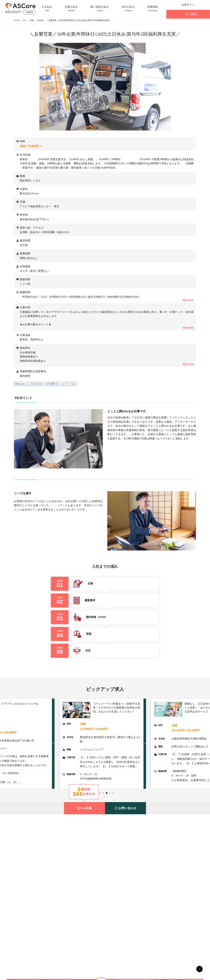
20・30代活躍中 (49, 384)
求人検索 (188, 14)
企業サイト (188, 5)
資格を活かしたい (23, 384)
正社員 (36, 384)
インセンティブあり (67, 384)
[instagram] (169, 5)
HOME (17, 20)
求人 (25, 20)
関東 (32, 20)
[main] (199, 969)
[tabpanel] (105, 744)
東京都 (40, 20)
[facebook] (176, 5)
